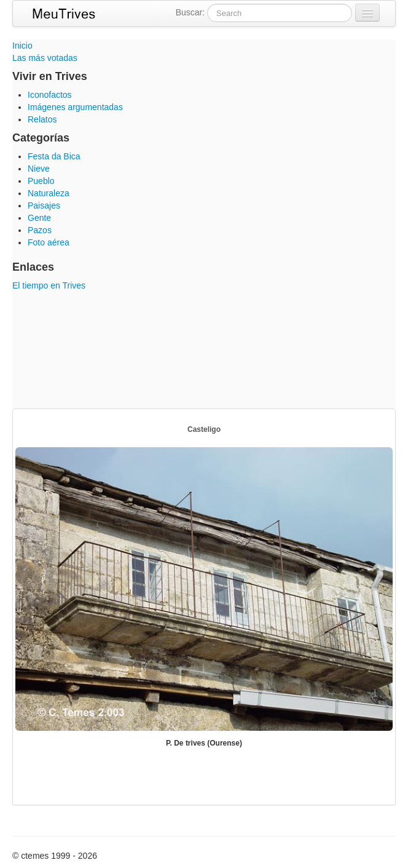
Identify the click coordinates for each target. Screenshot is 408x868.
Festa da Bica (54, 156)
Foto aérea (49, 242)
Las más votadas (45, 58)
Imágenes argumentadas (75, 107)
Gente (39, 218)
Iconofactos (50, 95)
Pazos (40, 230)
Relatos (42, 119)
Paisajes (44, 205)
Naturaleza (49, 193)
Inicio (22, 46)
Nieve (39, 169)
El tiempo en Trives (49, 285)
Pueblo (41, 181)
